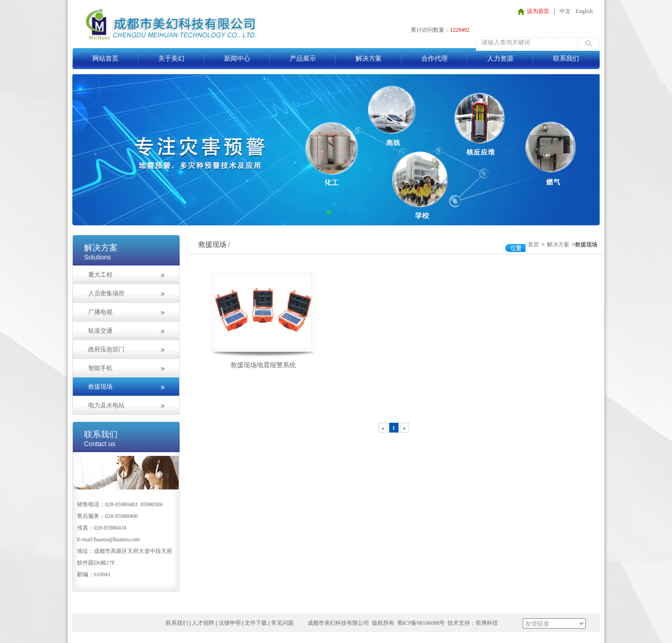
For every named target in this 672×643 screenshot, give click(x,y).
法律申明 (230, 623)
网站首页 (105, 59)
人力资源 (500, 59)
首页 (533, 245)
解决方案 (369, 59)
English (584, 11)
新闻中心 (237, 59)
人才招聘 (203, 623)
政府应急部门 (106, 349)
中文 (565, 11)
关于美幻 (171, 59)
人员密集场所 (106, 293)
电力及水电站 (106, 405)
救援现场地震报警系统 (263, 365)
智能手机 (100, 368)
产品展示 (303, 59)
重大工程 (100, 275)
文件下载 (256, 623)
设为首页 (538, 11)
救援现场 (100, 387)
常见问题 (282, 623)
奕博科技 (487, 623)
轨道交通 (100, 331)
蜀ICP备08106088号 (421, 623)
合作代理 (434, 59)
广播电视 (100, 312)
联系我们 (566, 59)
